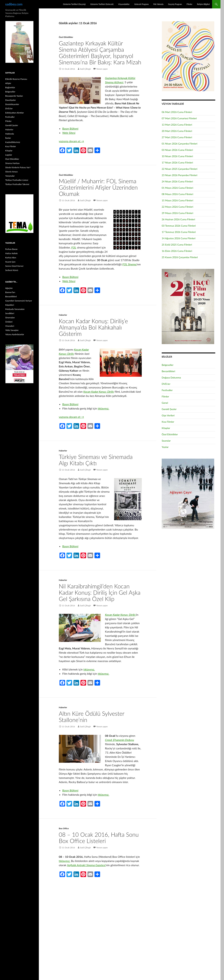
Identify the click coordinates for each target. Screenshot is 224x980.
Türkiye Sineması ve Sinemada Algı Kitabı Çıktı (96, 460)
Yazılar (165, 447)
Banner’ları (10, 292)
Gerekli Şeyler (169, 409)
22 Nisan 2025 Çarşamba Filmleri (180, 169)
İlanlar (8, 138)
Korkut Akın (11, 258)
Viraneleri (10, 326)
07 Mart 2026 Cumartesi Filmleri (179, 118)
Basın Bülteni (70, 128)
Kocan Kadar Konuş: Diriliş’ (121, 615)
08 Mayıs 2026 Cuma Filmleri (177, 194)
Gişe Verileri (168, 415)
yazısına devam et (71, 141)
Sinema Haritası (12, 163)
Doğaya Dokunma (171, 377)
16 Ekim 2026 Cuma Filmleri (177, 251)
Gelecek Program (141, 4)
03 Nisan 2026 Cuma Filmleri (177, 150)
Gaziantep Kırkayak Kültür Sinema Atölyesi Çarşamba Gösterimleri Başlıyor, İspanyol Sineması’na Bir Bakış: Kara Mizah (100, 53)
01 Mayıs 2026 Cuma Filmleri (177, 188)
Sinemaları (10, 318)
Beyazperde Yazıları (14, 96)
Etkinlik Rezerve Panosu (16, 79)
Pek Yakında (158, 4)
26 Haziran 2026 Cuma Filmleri (178, 219)
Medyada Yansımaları (15, 309)
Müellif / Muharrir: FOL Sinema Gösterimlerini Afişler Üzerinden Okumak (98, 187)
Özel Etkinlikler (66, 37)
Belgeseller (168, 365)
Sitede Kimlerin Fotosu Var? (18, 167)
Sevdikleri (10, 313)
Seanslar (166, 441)
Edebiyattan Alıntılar (15, 113)
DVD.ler (166, 384)
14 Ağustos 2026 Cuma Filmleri (179, 238)
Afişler (8, 83)
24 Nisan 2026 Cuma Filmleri (177, 181)
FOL (74, 247)
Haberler (63, 315)
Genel (165, 403)
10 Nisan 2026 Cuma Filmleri (177, 156)
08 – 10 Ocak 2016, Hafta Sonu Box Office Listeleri (99, 838)
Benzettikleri (168, 371)
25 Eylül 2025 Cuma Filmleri (177, 245)
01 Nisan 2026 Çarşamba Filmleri (180, 144)
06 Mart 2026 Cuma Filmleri (177, 112)
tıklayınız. (103, 408)
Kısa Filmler (168, 422)
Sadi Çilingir (85, 69)
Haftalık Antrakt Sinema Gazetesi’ (86, 865)
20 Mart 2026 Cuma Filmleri (177, 131)
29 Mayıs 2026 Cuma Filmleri (177, 213)
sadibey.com (14, 4)
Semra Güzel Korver (14, 266)
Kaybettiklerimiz (13, 142)
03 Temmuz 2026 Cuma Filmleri (179, 226)
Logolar (9, 155)
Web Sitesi (69, 133)
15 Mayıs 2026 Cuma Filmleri (177, 200)
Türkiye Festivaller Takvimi (17, 184)
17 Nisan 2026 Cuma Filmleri (177, 162)
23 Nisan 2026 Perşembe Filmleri (180, 175)
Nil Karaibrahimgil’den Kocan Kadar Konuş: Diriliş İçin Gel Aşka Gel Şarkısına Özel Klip (100, 592)
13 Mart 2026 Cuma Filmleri (177, 125)
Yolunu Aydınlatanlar (15, 334)
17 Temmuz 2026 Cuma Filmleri (179, 232)
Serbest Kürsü (12, 270)
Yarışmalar (10, 176)
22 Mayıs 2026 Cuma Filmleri (177, 207)
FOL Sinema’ (130, 264)
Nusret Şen (10, 262)
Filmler (189, 4)
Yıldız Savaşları (12, 330)
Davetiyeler (10, 100)
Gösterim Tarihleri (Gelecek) (102, 4)
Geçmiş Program (175, 4)
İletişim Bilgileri (203, 4)
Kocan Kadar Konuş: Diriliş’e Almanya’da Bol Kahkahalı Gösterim (93, 327)
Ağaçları (9, 288)
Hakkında (10, 134)
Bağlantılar (10, 87)
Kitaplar (166, 428)
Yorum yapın (102, 69)
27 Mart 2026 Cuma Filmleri (177, 137)
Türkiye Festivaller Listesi (17, 180)
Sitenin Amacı (11, 172)
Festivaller (167, 390)
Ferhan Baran (11, 249)
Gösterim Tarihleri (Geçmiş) (74, 4)
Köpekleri (10, 305)
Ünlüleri (9, 322)
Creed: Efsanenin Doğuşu (120, 740)
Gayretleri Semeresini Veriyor (19, 301)
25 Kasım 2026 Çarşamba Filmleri (180, 257)
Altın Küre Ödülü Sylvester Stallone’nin (92, 717)
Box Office (64, 828)
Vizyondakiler (124, 4)
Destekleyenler (12, 104)
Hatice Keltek (11, 253)
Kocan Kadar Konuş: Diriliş (99, 392)
